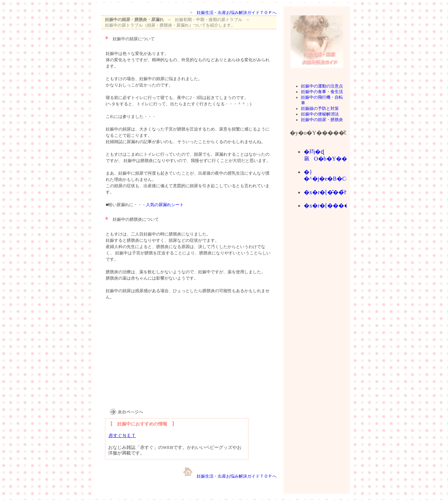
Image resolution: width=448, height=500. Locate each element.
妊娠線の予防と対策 (320, 108)
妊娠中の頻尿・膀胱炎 (322, 120)
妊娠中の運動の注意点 (322, 86)
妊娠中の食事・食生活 (322, 92)
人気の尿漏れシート (165, 205)
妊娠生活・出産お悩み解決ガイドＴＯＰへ (237, 13)
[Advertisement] (154, 359)
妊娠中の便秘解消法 (320, 114)
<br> (317, 302)
